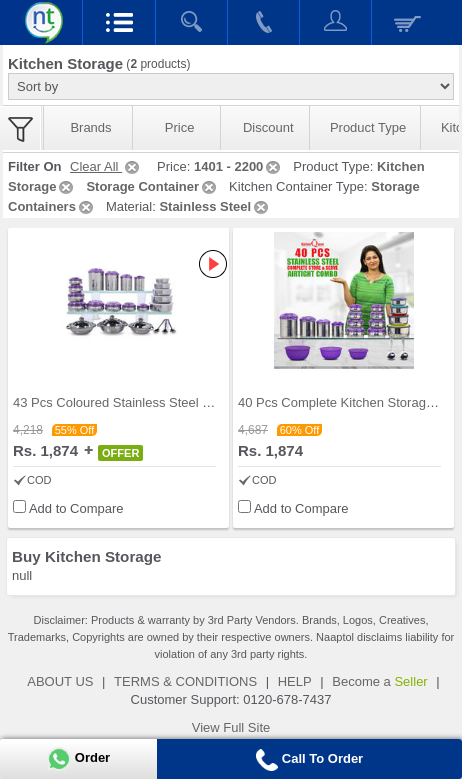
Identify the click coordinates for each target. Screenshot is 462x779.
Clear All (106, 166)
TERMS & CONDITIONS (185, 681)
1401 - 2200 (238, 166)
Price (180, 127)
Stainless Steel (215, 206)
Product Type (368, 127)
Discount (268, 127)
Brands (90, 127)
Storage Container (152, 186)
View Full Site (231, 727)
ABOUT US (60, 681)
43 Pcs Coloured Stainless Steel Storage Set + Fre (159, 402)
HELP (295, 681)
